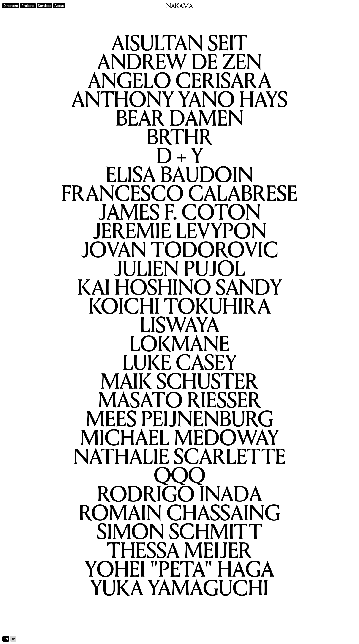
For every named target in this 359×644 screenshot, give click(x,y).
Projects (28, 6)
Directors (11, 6)
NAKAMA (179, 7)
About (59, 6)
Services (45, 6)
